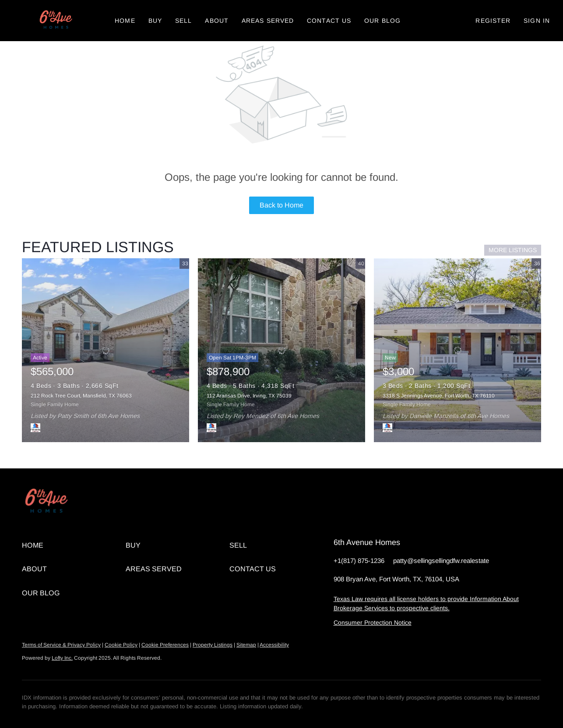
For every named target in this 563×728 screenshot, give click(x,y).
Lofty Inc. (62, 658)
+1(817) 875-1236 (359, 561)
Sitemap (246, 645)
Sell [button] (183, 21)
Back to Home (281, 205)
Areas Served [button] (268, 21)
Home (125, 21)
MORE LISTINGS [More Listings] (513, 250)
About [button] (217, 21)
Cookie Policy (121, 645)
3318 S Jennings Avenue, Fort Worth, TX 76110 (439, 396)
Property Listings (213, 645)
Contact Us (329, 21)
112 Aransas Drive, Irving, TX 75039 (249, 396)
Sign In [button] (537, 21)
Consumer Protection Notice (373, 622)
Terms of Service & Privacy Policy (61, 645)
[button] (55, 21)
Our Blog (382, 21)
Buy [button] (155, 21)
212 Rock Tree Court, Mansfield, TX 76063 (81, 396)
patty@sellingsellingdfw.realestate (441, 561)
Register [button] (493, 21)
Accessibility (274, 645)
